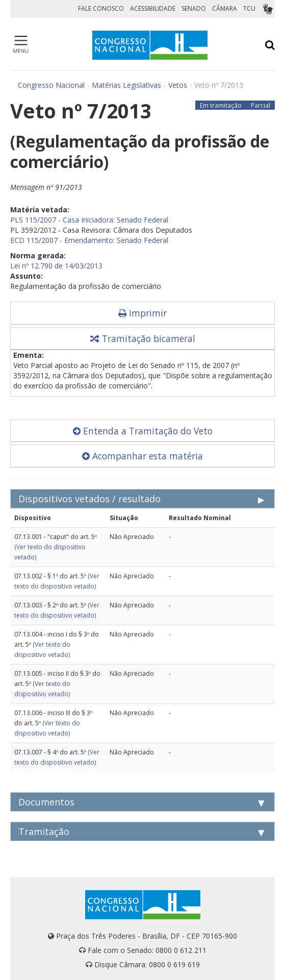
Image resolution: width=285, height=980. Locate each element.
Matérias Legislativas (126, 85)
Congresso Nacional (51, 85)
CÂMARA (225, 8)
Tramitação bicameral (143, 338)
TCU (249, 8)
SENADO (194, 8)
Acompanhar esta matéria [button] (142, 456)
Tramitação (44, 831)
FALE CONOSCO (101, 8)
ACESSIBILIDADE (153, 8)
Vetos (178, 85)
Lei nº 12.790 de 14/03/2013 (56, 266)
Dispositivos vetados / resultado (89, 499)
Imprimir (142, 313)
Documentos (46, 802)
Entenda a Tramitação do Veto (143, 431)
